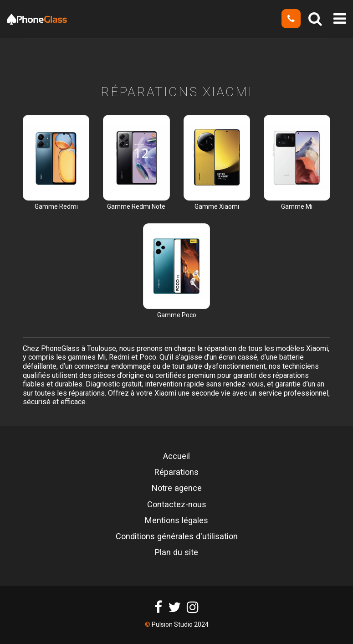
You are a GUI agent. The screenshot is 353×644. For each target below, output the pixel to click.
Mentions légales (176, 520)
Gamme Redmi (56, 206)
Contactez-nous (177, 505)
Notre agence (177, 488)
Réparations (176, 472)
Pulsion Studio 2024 (180, 624)
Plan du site (176, 552)
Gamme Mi (297, 206)
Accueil (176, 456)
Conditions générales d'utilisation (177, 536)
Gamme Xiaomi (217, 206)
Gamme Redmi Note (136, 206)
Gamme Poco (177, 315)
